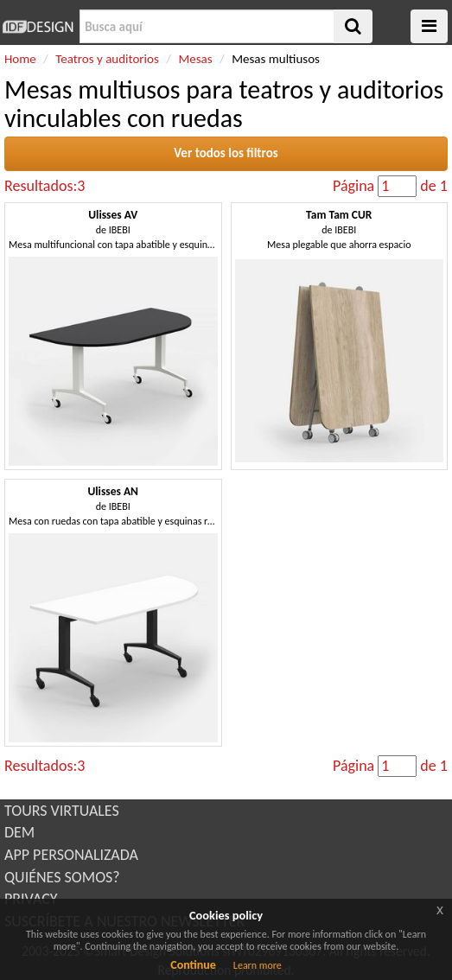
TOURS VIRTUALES (62, 811)
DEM (19, 832)
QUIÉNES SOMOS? (62, 877)
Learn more (258, 965)
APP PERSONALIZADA (71, 855)
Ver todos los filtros (226, 153)
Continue (193, 965)
